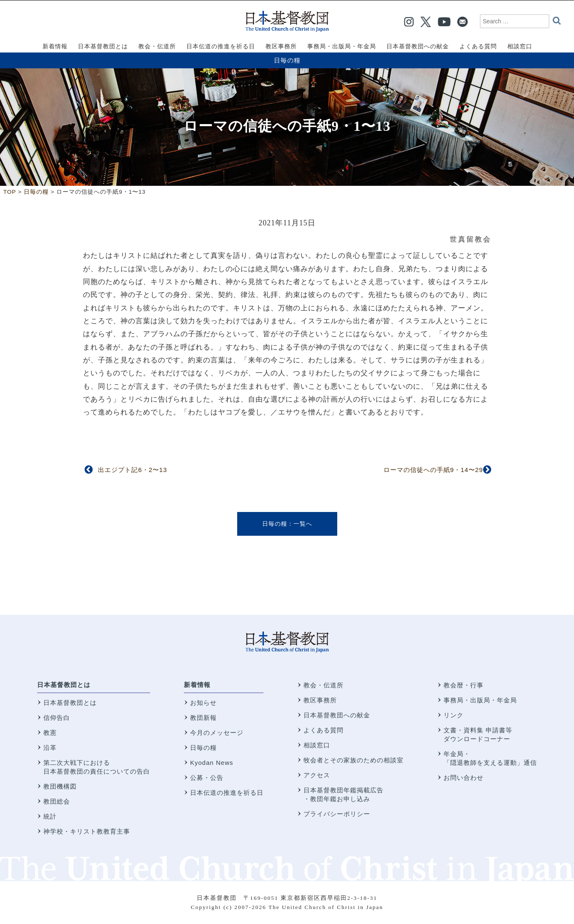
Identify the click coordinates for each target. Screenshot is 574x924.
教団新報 (203, 718)
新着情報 (197, 685)
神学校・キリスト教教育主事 (87, 831)
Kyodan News (212, 763)
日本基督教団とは (64, 685)
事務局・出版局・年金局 (480, 700)
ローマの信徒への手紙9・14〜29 (433, 470)
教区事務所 (320, 700)
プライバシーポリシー (337, 814)
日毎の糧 (287, 60)
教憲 (50, 733)
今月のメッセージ (217, 733)
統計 (50, 816)
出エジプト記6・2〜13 (132, 470)
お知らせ (203, 703)
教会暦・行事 (464, 685)
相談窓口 (317, 745)
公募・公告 (207, 778)
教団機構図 (60, 786)
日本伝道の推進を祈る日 (227, 793)
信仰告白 (57, 718)
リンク (454, 715)
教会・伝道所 (323, 685)
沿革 (50, 748)
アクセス (317, 775)
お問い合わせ (464, 778)
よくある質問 (323, 730)
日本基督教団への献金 (337, 715)
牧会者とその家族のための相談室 (353, 760)
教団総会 (57, 801)
